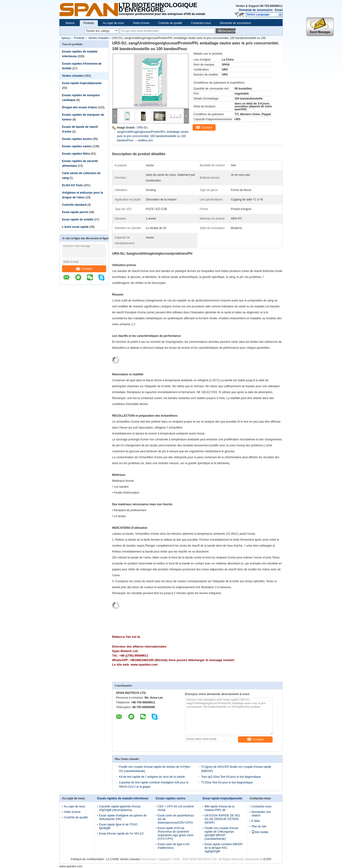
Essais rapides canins (77, 146)
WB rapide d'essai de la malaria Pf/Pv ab (219, 808)
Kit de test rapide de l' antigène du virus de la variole (152, 777)
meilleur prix (145, 140)
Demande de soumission (256, 10)
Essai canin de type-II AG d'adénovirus (174, 846)
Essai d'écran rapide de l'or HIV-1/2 (121, 834)
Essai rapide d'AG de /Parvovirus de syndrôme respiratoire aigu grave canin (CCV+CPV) (176, 833)
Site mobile (260, 832)
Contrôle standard (74, 205)
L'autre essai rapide (75, 227)
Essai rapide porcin (75, 212)
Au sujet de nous (113, 23)
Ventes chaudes (98, 38)
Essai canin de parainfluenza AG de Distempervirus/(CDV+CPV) (176, 819)
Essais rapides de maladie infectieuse (123, 798)
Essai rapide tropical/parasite (82, 83)
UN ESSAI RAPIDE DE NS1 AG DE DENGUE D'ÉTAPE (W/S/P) (222, 819)
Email (279, 10)
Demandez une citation (261, 814)
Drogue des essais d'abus (80, 107)
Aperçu (66, 38)
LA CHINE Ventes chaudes (123, 859)
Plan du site (259, 826)
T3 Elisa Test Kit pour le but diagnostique (227, 782)
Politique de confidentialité (87, 859)
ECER (267, 859)
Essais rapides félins (76, 154)
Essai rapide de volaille (78, 219)
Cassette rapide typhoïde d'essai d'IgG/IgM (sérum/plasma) (120, 808)
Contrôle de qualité (170, 23)
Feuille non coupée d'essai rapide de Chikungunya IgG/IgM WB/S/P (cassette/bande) (221, 833)
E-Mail (256, 821)
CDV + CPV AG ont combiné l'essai (176, 808)
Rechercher (228, 31)
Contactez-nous (201, 23)
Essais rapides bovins (77, 139)
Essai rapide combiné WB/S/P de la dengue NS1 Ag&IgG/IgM (223, 848)
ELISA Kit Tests (72, 185)
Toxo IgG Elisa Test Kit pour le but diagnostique (231, 777)
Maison (70, 23)
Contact (84, 269)
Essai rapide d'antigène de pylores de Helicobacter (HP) (123, 817)
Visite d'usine (141, 23)
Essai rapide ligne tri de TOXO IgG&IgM (118, 826)
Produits (89, 23)
